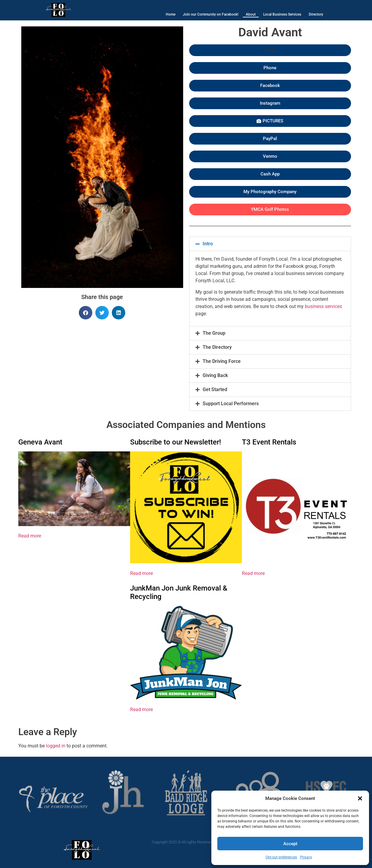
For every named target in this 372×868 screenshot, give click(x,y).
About (251, 14)
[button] (360, 798)
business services (323, 306)
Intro (208, 244)
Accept (290, 844)
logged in (56, 746)
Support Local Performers (231, 404)
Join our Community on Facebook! (211, 14)
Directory (316, 14)
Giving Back (215, 375)
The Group (214, 333)
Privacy (306, 857)
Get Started (215, 389)
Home (171, 14)
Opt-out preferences (281, 857)
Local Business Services (282, 14)
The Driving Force (222, 361)
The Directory (217, 347)
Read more (30, 536)
